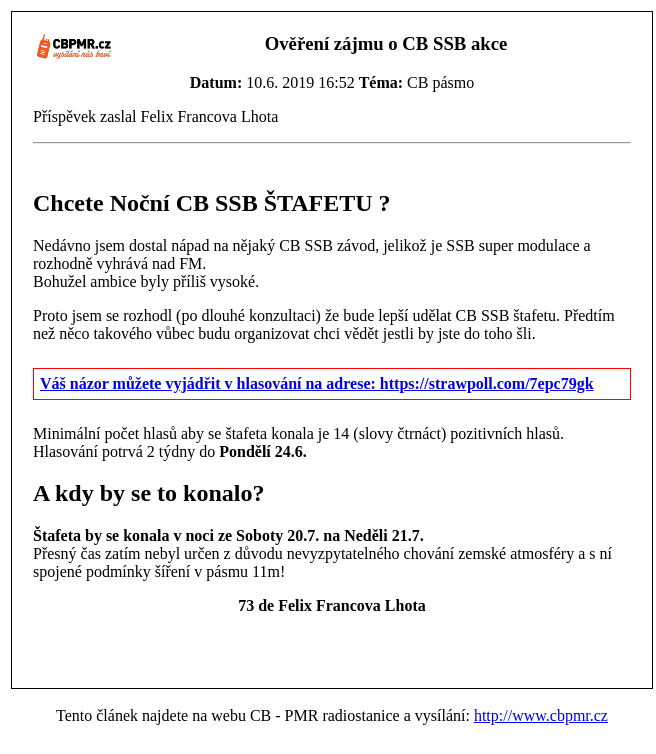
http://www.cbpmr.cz (541, 715)
